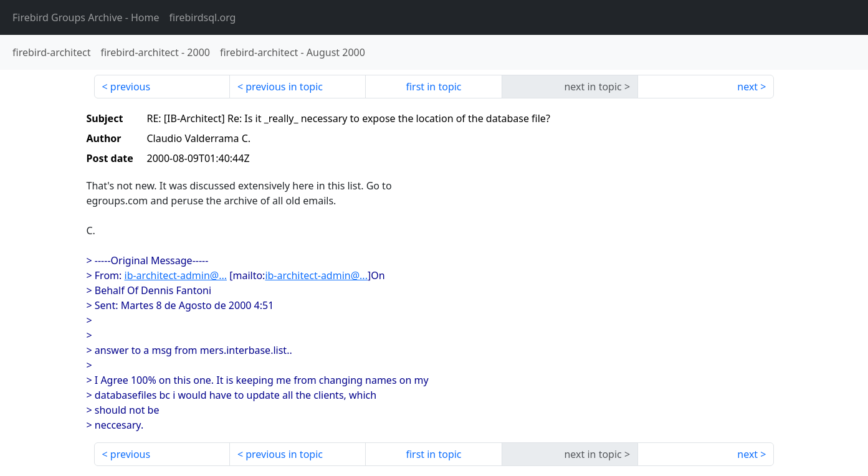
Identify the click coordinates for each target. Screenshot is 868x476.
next (747, 87)
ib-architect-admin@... (176, 275)
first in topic (433, 87)
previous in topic (284, 87)
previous (130, 87)
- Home (86, 17)
